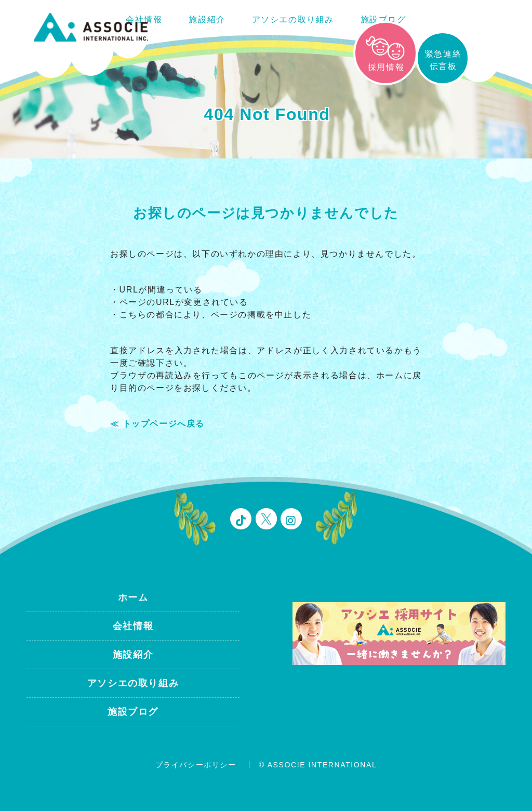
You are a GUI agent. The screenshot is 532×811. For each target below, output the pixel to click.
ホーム (133, 597)
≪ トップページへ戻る (157, 424)
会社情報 (133, 626)
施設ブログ (383, 19)
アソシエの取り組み (293, 19)
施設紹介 (207, 19)
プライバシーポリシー (196, 765)
